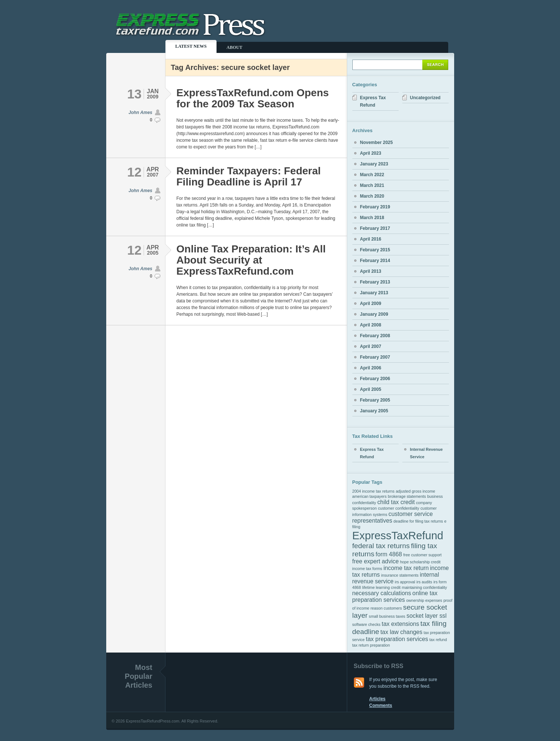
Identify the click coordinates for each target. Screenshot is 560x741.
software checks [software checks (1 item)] (366, 624)
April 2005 (371, 389)
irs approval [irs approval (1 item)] (405, 582)
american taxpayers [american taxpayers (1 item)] (370, 496)
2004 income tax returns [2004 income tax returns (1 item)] (373, 491)
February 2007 (375, 357)
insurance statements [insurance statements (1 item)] (400, 575)
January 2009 (374, 314)
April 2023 (371, 153)
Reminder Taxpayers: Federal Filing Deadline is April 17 (249, 176)
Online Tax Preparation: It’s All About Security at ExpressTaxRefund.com (251, 260)
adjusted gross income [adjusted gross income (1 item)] (415, 491)
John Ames (140, 113)
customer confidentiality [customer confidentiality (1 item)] (398, 508)
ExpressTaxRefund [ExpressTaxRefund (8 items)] (398, 535)
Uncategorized (425, 98)
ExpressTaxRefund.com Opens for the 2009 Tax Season (253, 98)
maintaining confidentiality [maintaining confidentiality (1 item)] (425, 587)
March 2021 (372, 185)
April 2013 (371, 271)
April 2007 (371, 346)
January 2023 (374, 164)
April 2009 (371, 304)
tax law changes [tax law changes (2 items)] (402, 632)
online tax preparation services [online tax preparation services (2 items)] (395, 596)
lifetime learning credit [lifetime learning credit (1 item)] (382, 587)
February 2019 (375, 207)
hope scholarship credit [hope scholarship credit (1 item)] (420, 562)
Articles (378, 699)
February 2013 (375, 282)
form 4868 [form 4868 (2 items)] (389, 554)
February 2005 (375, 400)
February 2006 (375, 379)
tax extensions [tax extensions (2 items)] (400, 624)
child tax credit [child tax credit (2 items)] (396, 502)
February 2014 (375, 261)
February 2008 (375, 336)
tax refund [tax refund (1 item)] (438, 640)
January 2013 (374, 293)
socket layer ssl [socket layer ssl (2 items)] (426, 616)
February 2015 (375, 250)
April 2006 (371, 368)
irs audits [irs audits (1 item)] (424, 582)
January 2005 (374, 411)
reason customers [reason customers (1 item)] (386, 608)
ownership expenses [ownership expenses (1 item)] (424, 600)
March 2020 (372, 196)
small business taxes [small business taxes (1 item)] (387, 616)
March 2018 (372, 218)
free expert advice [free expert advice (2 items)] (376, 561)
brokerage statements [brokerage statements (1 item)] (407, 496)
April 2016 (371, 239)
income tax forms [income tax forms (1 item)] (367, 569)
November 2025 (377, 142)
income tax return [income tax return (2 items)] (406, 568)
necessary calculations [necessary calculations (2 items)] (382, 593)
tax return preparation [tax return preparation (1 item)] (371, 645)
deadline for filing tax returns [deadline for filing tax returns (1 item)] (418, 521)
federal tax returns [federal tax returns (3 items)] (381, 546)
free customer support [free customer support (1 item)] (422, 555)
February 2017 (375, 228)
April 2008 (371, 325)
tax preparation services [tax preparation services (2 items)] (397, 639)
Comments (381, 705)
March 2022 (372, 175)
